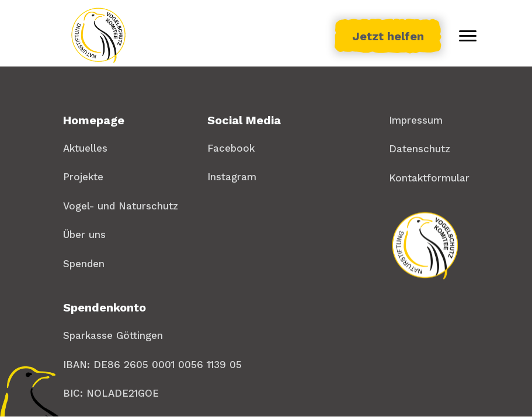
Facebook (231, 148)
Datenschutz (420, 149)
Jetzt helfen (388, 36)
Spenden (84, 264)
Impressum (416, 120)
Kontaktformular (429, 178)
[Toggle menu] (468, 36)
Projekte (83, 177)
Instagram (232, 177)
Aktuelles (85, 148)
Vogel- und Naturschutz (121, 206)
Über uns (84, 235)
